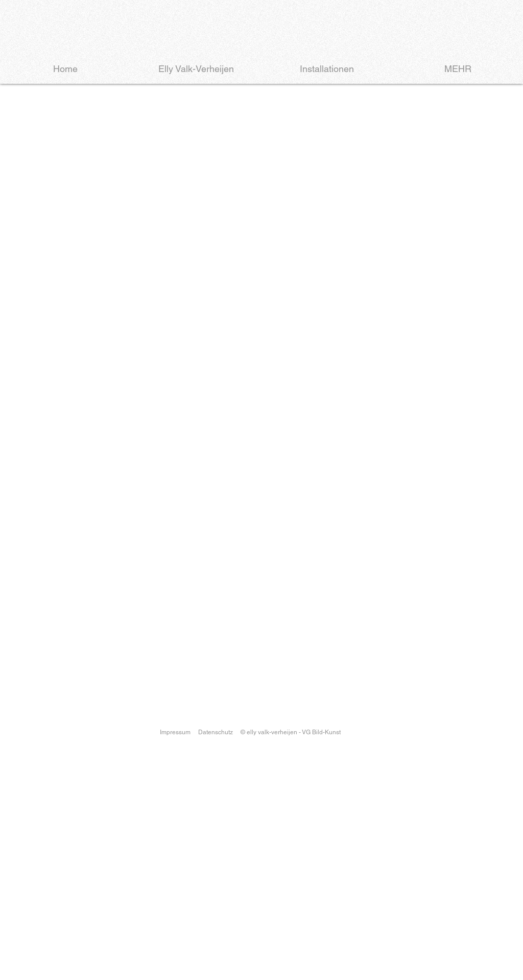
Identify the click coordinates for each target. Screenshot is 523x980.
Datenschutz (216, 732)
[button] (261, 272)
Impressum (175, 732)
